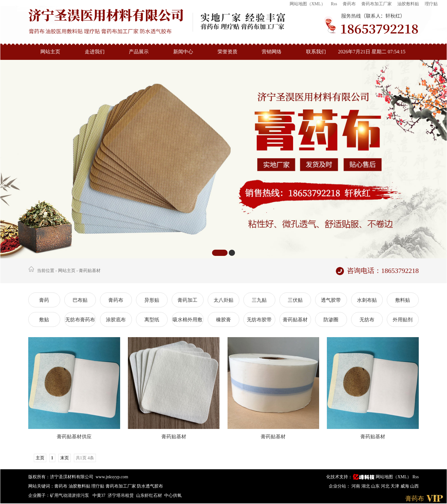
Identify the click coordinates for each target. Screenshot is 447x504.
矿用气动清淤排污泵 (70, 495)
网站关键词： (41, 486)
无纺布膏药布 (80, 320)
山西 (414, 486)
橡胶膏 (223, 320)
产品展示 (139, 52)
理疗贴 (431, 4)
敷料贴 (403, 300)
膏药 (44, 300)
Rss (334, 4)
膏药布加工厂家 (377, 4)
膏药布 (349, 4)
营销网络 (272, 52)
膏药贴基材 (90, 271)
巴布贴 (80, 300)
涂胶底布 (116, 320)
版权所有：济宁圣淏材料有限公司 (61, 477)
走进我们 (95, 52)
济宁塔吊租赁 (121, 495)
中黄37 (99, 495)
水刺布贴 (367, 300)
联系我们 (316, 52)
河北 (386, 486)
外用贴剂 (403, 320)
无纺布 (367, 320)
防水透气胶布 (150, 486)
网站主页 (50, 52)
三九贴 (259, 300)
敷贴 (44, 320)
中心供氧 (173, 495)
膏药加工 (187, 300)
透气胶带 (331, 300)
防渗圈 (331, 320)
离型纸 (152, 320)
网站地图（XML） (307, 4)
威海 (405, 486)
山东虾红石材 (149, 495)
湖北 (366, 486)
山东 (376, 486)
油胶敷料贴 (408, 4)
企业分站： (340, 486)
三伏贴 (295, 300)
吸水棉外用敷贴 (187, 322)
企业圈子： (39, 495)
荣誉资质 (228, 52)
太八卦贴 (223, 300)
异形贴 (152, 300)
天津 (395, 486)
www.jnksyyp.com (112, 477)
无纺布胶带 (259, 320)
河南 (356, 486)
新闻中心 (183, 52)
